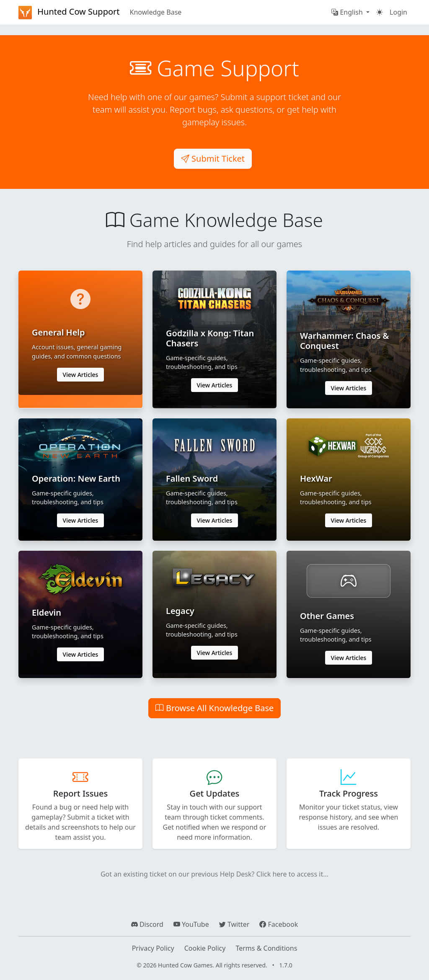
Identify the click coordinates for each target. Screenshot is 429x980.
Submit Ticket (213, 159)
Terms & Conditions (266, 948)
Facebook (279, 924)
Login (398, 12)
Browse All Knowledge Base (215, 708)
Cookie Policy (205, 948)
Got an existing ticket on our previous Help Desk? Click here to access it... (214, 874)
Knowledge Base (156, 12)
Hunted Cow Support (69, 13)
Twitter (234, 924)
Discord (147, 924)
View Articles (81, 375)
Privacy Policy (153, 948)
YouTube (191, 924)
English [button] (348, 12)
